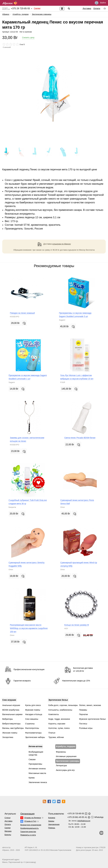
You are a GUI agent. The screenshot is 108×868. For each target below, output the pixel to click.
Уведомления (54, 824)
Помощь (52, 828)
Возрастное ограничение (31, 825)
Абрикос (6, 14)
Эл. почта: (79, 821)
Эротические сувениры (42, 14)
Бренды (8, 835)
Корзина (52, 818)
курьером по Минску (62, 244)
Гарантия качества (28, 832)
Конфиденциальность (30, 828)
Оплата (97, 8)
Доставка (87, 8)
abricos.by (6, 847)
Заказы (51, 821)
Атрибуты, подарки (21, 14)
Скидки (37, 8)
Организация (27, 814)
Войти (100, 3)
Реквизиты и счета (28, 835)
